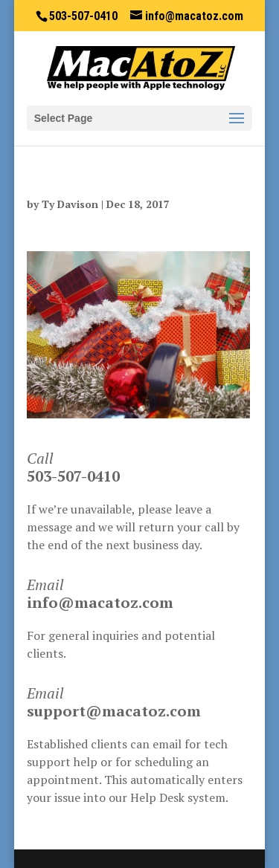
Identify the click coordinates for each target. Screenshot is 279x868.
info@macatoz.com (100, 602)
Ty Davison (70, 204)
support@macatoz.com (114, 711)
